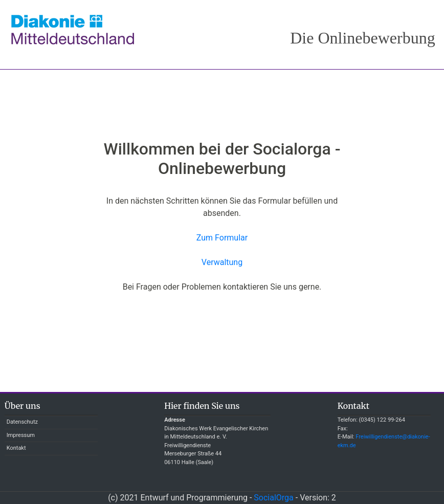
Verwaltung (222, 262)
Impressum (21, 435)
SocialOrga (273, 498)
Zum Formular (222, 238)
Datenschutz (22, 422)
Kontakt (16, 448)
